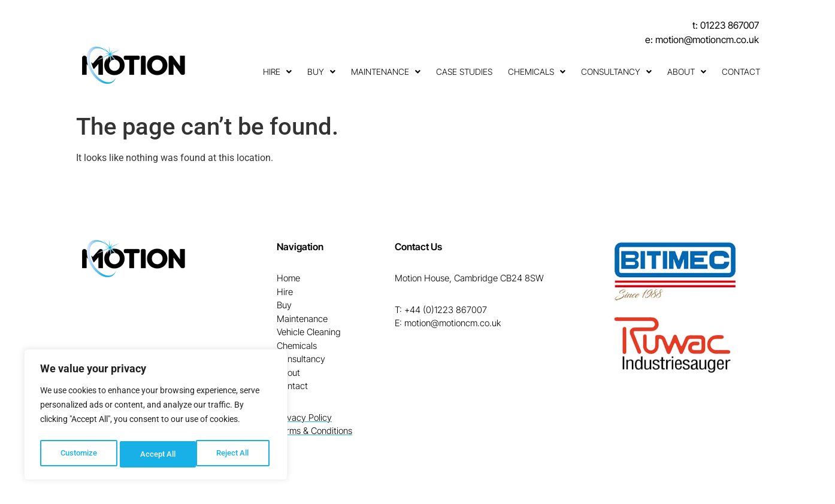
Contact (741, 72)
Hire (277, 72)
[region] (156, 417)
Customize (78, 454)
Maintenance (386, 72)
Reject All (157, 454)
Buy (321, 72)
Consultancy (616, 72)
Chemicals (537, 72)
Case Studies (464, 72)
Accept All (235, 454)
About (687, 72)
